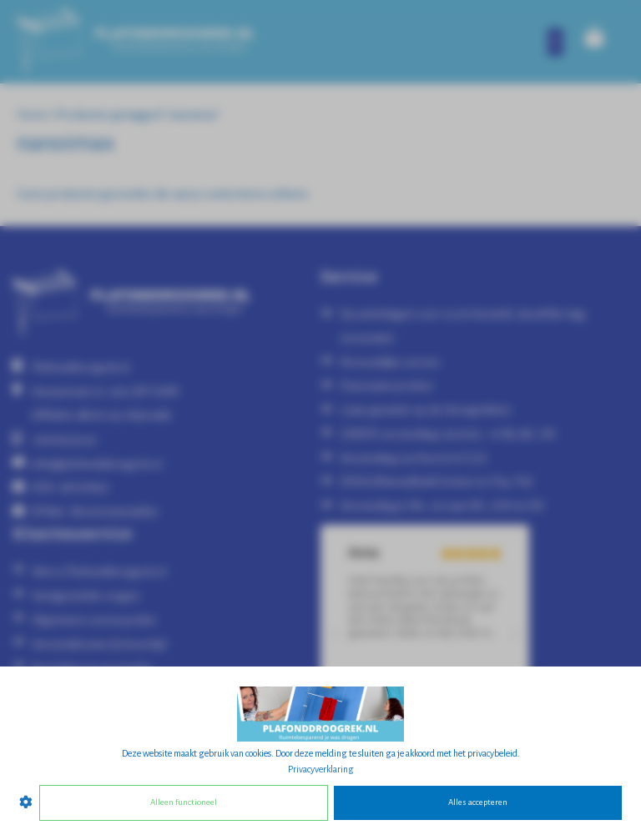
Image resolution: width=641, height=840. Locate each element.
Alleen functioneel (184, 802)
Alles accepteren (478, 802)
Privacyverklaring (321, 769)
